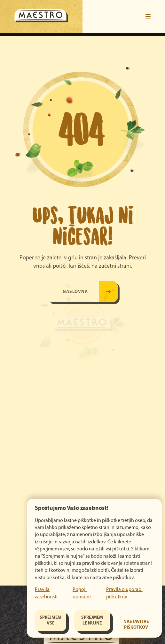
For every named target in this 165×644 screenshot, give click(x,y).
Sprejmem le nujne (92, 621)
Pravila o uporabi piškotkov (124, 593)
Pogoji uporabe (82, 593)
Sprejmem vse (51, 621)
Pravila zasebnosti (46, 593)
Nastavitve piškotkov (136, 625)
